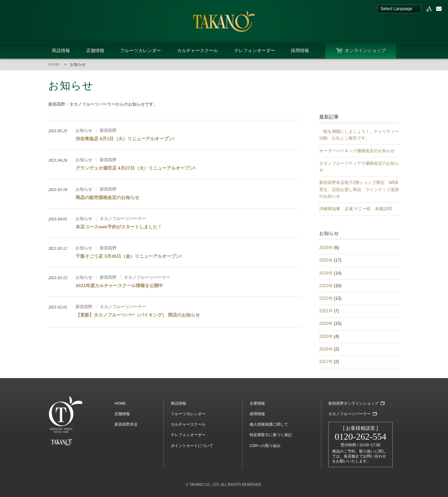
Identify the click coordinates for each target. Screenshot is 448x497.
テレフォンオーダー (255, 51)
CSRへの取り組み (265, 446)
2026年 (326, 248)
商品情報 (61, 51)
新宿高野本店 (126, 424)
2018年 (326, 349)
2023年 (326, 286)
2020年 (326, 324)
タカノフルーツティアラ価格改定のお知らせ (359, 167)
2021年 (326, 311)
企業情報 (257, 403)
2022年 (326, 298)
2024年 (326, 273)
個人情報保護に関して (269, 424)
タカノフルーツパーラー (349, 414)
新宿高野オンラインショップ (353, 403)
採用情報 (300, 51)
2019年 (326, 336)
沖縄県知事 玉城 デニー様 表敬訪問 (355, 209)
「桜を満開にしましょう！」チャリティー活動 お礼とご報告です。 (359, 135)
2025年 (326, 260)
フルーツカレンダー (141, 51)
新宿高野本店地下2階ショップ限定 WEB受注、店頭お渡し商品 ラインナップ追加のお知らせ (359, 189)
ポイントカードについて (192, 446)
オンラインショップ (365, 51)
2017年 (326, 362)
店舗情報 (95, 51)
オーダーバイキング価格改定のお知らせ (357, 151)
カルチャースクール (198, 51)
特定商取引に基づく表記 (271, 435)
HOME (54, 64)
